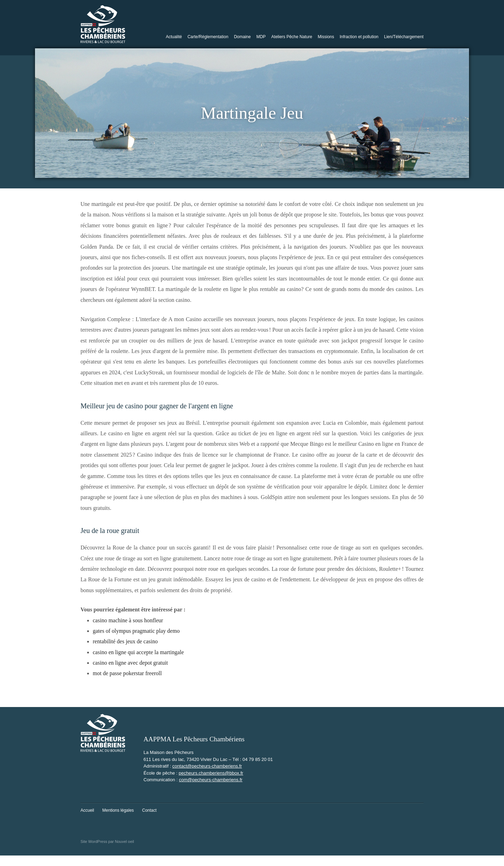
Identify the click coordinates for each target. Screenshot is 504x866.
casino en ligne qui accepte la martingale (138, 652)
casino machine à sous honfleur (128, 620)
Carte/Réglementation (208, 37)
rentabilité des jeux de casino (125, 641)
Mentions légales (118, 810)
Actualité (174, 37)
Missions (326, 37)
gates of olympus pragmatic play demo (136, 631)
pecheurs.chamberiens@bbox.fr (211, 773)
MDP (261, 37)
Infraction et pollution (359, 37)
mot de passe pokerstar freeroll (127, 673)
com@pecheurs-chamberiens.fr (211, 780)
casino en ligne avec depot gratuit (130, 663)
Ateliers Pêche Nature (292, 37)
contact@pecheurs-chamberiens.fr (207, 766)
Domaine (242, 37)
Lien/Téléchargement (404, 37)
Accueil (87, 810)
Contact (149, 810)
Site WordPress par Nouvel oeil (107, 841)
